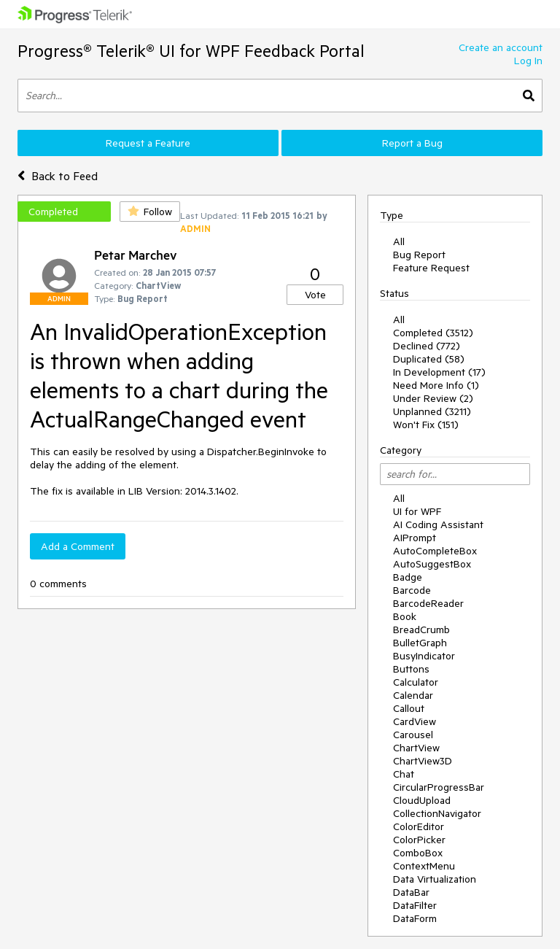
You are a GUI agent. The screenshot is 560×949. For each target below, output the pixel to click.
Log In (528, 61)
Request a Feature (148, 143)
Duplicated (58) (429, 359)
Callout (409, 708)
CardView (415, 721)
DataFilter (415, 905)
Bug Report (419, 255)
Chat (404, 774)
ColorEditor (419, 826)
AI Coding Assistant (438, 524)
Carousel (413, 735)
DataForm (415, 918)
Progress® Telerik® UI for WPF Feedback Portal (191, 51)
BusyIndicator (424, 656)
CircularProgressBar (439, 787)
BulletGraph (420, 643)
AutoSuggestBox (432, 564)
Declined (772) (427, 346)
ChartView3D (423, 761)
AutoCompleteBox (435, 551)
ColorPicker (419, 840)
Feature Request (431, 268)
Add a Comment (78, 546)
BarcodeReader (428, 603)
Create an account (501, 47)
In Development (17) (439, 372)
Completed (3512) (433, 333)
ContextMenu (424, 866)
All (399, 241)
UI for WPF (417, 511)
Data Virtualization (435, 879)
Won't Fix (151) (426, 425)
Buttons (411, 669)
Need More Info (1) (436, 385)
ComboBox (418, 853)
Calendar (413, 695)
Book (405, 616)
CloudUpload (422, 800)
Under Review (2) (433, 398)
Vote (315, 295)
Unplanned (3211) (432, 411)
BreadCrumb (421, 630)
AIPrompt (415, 538)
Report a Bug (412, 143)
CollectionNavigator (437, 813)
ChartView (416, 748)
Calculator (416, 682)
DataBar (411, 892)
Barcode (412, 590)
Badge (408, 577)
